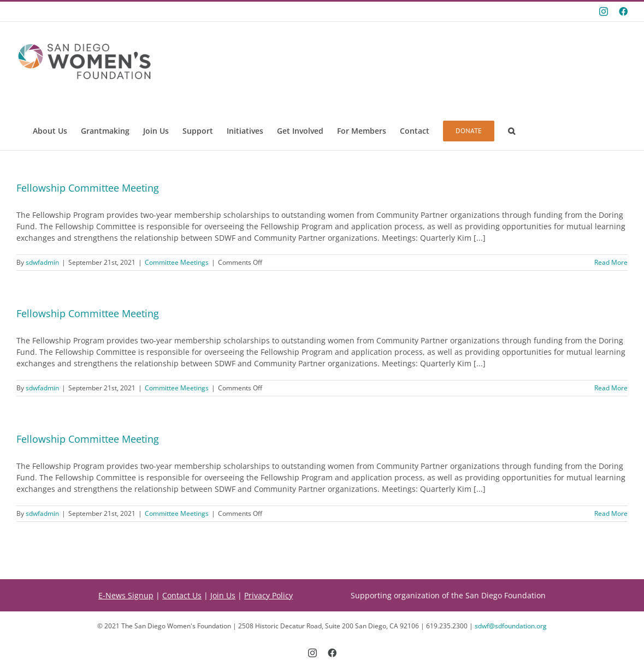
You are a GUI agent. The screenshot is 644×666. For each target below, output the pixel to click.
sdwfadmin (42, 262)
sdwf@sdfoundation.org (511, 626)
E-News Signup (126, 595)
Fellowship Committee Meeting (88, 188)
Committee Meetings (177, 262)
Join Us (223, 595)
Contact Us (182, 595)
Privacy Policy (268, 595)
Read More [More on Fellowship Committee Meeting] (611, 262)
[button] (512, 131)
